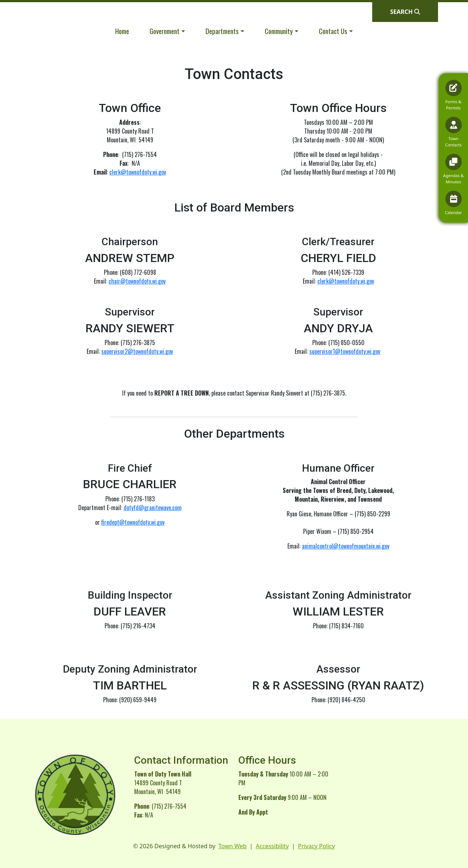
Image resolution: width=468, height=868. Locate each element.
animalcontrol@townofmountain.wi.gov (346, 546)
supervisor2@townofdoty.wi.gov (137, 351)
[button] (167, 31)
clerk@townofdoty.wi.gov (138, 172)
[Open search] (405, 12)
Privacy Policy (316, 846)
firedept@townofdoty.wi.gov (133, 522)
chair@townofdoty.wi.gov (137, 281)
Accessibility (272, 846)
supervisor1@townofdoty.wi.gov (345, 351)
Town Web (232, 846)
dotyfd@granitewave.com (153, 508)
